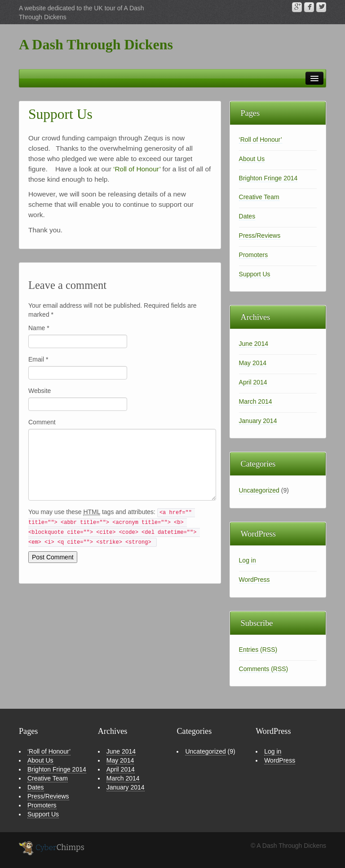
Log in (248, 560)
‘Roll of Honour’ (137, 169)
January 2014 (258, 421)
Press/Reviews (260, 236)
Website (40, 391)
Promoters (254, 255)
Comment (42, 422)
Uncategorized (259, 490)
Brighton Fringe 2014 (268, 178)
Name (39, 328)
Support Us (255, 274)
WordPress (254, 580)
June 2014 (254, 344)
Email (38, 359)
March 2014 (256, 401)
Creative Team (259, 197)
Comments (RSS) (264, 669)
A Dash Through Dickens (96, 44)
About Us (252, 159)
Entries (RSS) (258, 650)
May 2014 (253, 363)
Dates (247, 216)
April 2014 (253, 382)
